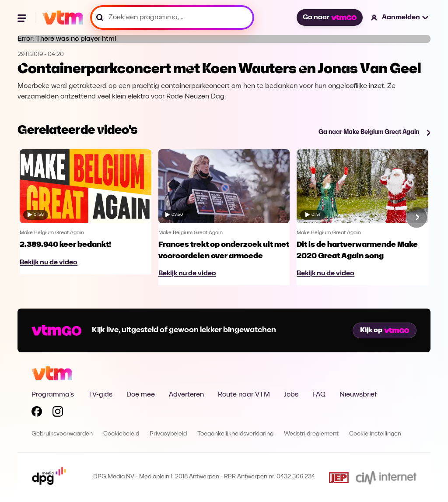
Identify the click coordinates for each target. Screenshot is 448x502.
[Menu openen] (23, 18)
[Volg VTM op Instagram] (58, 413)
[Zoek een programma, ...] (172, 18)
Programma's (53, 395)
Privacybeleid (168, 434)
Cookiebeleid (121, 434)
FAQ (319, 395)
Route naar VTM (244, 395)
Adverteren (186, 395)
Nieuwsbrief (358, 395)
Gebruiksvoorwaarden (62, 434)
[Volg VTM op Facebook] (37, 413)
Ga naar (329, 18)
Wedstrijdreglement (311, 434)
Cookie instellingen (375, 434)
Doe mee (141, 395)
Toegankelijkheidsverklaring (235, 434)
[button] (400, 18)
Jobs (291, 395)
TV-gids (100, 395)
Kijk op (385, 330)
